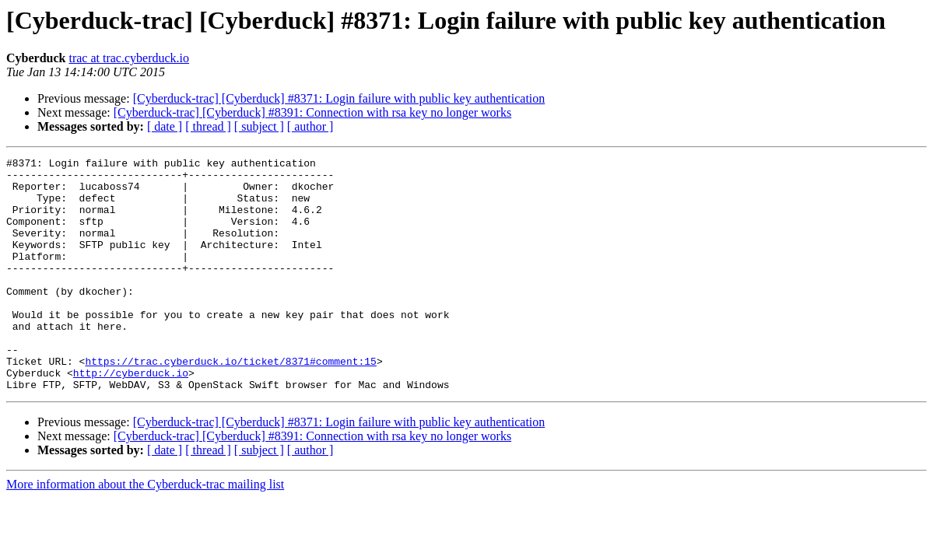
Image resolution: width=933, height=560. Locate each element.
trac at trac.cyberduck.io (129, 58)
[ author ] (310, 126)
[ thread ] (208, 126)
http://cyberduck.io (131, 417)
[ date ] (165, 126)
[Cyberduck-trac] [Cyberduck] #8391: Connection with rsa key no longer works (312, 112)
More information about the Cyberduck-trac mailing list (145, 531)
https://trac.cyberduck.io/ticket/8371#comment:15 (230, 403)
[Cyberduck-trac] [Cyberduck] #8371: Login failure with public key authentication (339, 98)
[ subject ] (259, 126)
